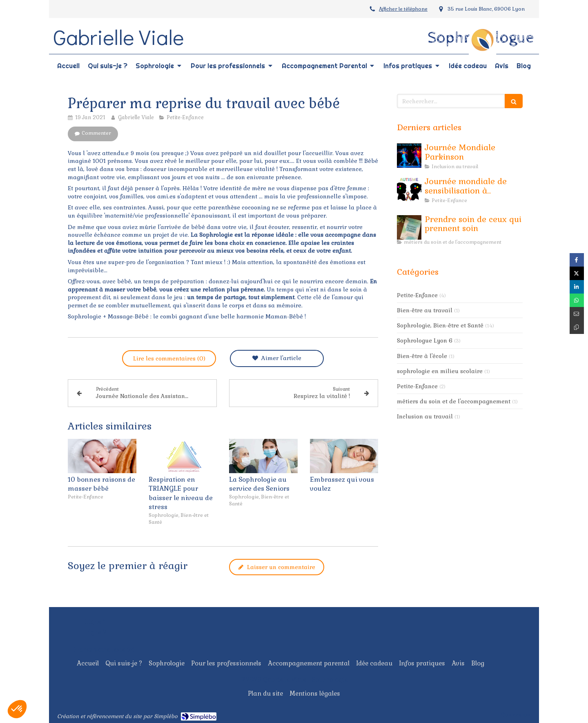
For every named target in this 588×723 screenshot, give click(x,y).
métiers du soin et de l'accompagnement (454, 401)
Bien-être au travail (425, 310)
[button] (17, 709)
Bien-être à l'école (422, 356)
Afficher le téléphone (403, 9)
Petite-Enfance (417, 295)
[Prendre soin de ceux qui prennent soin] (409, 227)
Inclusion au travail (425, 416)
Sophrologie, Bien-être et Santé (440, 325)
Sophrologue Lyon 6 (425, 340)
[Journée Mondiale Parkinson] (409, 156)
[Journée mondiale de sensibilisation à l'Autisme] (409, 189)
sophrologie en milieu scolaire (440, 371)
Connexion (516, 714)
